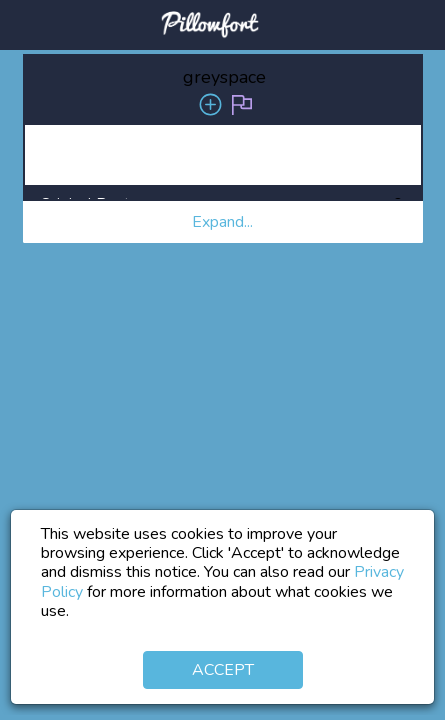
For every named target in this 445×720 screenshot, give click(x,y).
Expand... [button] (222, 222)
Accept (223, 670)
